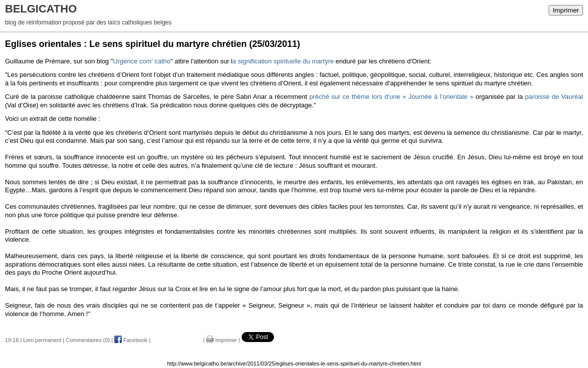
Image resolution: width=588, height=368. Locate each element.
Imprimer (566, 10)
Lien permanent (42, 340)
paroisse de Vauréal (554, 97)
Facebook (131, 340)
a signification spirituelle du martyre (283, 61)
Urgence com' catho (142, 61)
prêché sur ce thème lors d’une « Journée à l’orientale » (392, 97)
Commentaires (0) (88, 340)
